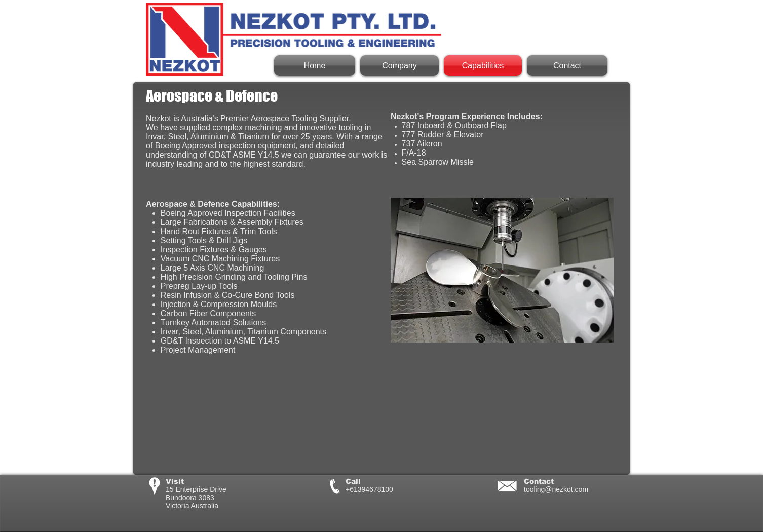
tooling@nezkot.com (556, 489)
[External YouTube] (502, 419)
